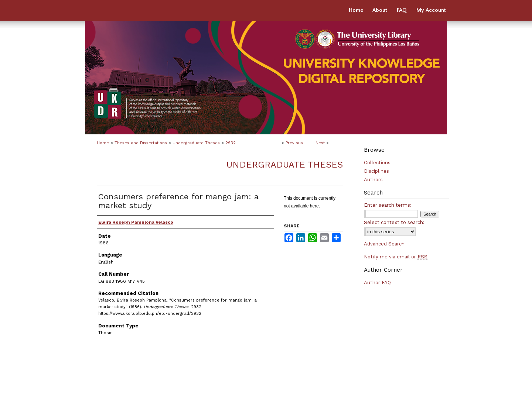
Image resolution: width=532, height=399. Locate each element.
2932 (231, 143)
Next (320, 143)
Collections (377, 163)
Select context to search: (394, 222)
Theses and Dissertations (141, 143)
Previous (294, 143)
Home (103, 143)
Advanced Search (384, 244)
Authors (373, 180)
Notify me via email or (396, 257)
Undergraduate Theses (196, 143)
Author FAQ (377, 283)
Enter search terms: (388, 205)
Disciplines (376, 171)
